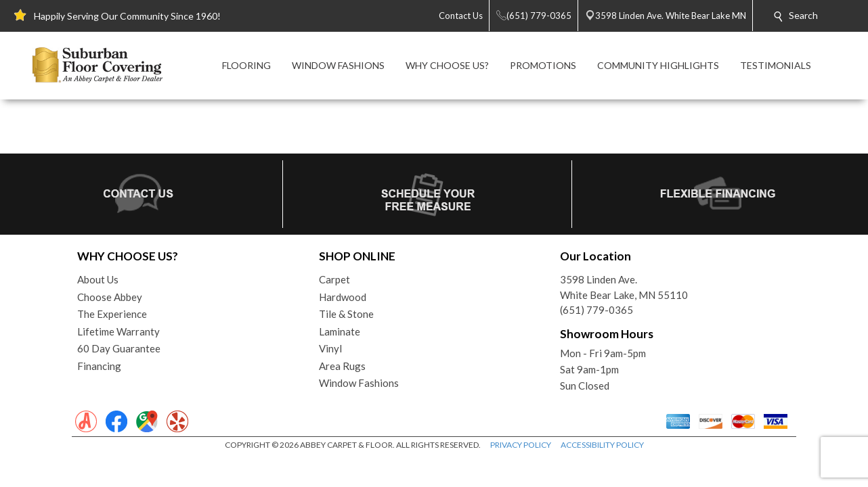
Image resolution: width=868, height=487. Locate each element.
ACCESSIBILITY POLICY (602, 445)
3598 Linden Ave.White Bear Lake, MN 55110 (624, 287)
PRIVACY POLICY (521, 445)
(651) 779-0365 (596, 310)
